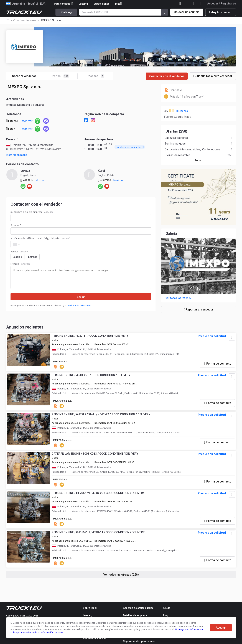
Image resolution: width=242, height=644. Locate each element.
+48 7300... (110, 180)
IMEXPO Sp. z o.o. (64, 365)
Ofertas (64, 76)
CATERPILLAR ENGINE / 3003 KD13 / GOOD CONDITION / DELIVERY (96, 460)
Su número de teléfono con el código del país (40, 238)
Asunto (19, 252)
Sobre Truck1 (91, 608)
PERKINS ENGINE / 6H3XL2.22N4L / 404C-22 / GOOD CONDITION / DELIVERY (102, 420)
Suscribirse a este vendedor (213, 76)
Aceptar (221, 628)
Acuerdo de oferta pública (138, 608)
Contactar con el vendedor (167, 76)
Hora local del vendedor (130, 147)
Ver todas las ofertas (121, 584)
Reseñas (95, 76)
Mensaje (20, 264)
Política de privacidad (80, 305)
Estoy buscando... (221, 12)
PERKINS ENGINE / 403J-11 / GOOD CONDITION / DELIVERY (91, 339)
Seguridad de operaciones (139, 641)
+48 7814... (33, 180)
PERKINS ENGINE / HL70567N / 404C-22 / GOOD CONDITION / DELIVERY (99, 501)
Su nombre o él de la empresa (32, 212)
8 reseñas (182, 111)
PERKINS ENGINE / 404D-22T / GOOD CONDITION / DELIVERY (92, 379)
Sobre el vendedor (27, 76)
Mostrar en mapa (17, 155)
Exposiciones (102, 4)
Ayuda (167, 608)
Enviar (81, 297)
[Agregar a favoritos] (231, 340)
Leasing (83, 4)
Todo (198, 162)
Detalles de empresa (135, 615)
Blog (166, 615)
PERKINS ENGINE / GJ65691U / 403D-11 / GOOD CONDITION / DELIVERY (99, 542)
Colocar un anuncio (187, 12)
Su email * (16, 225)
